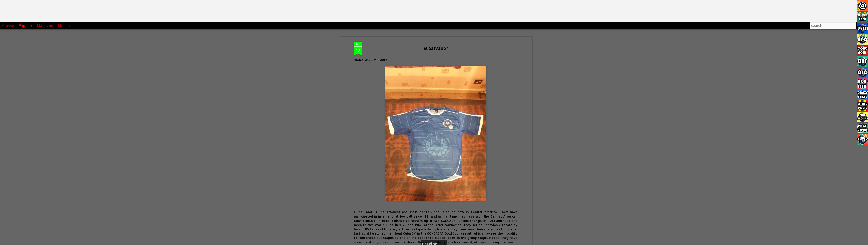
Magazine (46, 25)
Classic (9, 25)
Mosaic (64, 25)
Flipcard (26, 25)
